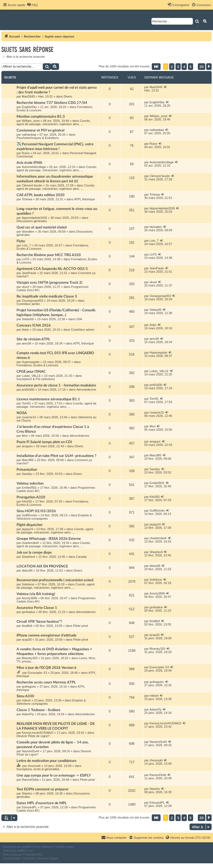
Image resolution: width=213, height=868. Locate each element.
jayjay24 (27, 529)
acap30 (27, 640)
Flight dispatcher (30, 525)
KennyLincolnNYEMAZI (38, 733)
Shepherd (28, 557)
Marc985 (28, 460)
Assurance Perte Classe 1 (37, 608)
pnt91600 (28, 390)
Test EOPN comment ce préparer (43, 789)
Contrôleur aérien (28, 304)
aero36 (26, 343)
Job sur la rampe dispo (34, 553)
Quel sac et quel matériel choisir (42, 227)
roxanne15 (29, 417)
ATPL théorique (85, 199)
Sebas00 (28, 319)
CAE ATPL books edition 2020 (41, 195)
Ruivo (26, 153)
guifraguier (29, 686)
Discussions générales (32, 221)
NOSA (22, 413)
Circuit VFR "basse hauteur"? (39, 622)
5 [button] (191, 67)
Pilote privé (81, 626)
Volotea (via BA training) (36, 594)
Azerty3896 (30, 598)
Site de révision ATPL (33, 339)
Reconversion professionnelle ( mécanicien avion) (55, 580)
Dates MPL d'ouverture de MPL (42, 803)
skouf (25, 287)
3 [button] (178, 67)
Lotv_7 (26, 245)
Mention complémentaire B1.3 (41, 117)
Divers (68, 96)
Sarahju (27, 474)
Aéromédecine (86, 390)
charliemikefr (30, 543)
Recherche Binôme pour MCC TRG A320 (49, 255)
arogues (27, 446)
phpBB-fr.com (25, 851)
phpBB (26, 847)
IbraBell (27, 626)
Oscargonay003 (33, 301)
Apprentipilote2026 (34, 218)
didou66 (27, 570)
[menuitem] (32, 5)
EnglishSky (29, 107)
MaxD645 (28, 96)
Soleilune (28, 584)
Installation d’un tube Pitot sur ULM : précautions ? (56, 456)
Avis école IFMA (29, 163)
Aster (25, 330)
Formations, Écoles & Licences (37, 365)
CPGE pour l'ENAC (31, 372)
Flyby (21, 241)
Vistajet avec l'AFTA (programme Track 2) (50, 283)
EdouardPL (29, 807)
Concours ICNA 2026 (34, 325)
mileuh (26, 700)
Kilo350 (27, 501)
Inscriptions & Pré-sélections (36, 379)
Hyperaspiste (31, 362)
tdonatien (28, 232)
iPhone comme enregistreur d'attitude (46, 635)
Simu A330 (25, 696)
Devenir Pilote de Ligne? (33, 736)
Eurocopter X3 (37, 673)
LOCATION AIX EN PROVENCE (42, 566)
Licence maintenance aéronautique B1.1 (48, 399)
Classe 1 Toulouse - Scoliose (38, 710)
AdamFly (28, 714)
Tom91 (26, 403)
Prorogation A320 (31, 497)
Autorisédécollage (34, 167)
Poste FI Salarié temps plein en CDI (44, 442)
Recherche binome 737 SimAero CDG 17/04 (52, 103)
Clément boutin (32, 185)
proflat (14, 855)
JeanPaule (29, 273)
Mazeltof (31, 855)
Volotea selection (30, 483)
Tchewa (27, 199)
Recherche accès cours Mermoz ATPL (46, 682)
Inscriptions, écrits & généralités (38, 769)
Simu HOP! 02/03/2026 (36, 511)
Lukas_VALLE (31, 376)
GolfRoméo (30, 515)
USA (79, 319)
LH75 (25, 259)
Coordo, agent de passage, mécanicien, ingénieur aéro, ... (54, 122)
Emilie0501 (29, 488)
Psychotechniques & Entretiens (38, 138)
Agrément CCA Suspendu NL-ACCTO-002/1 (52, 269)
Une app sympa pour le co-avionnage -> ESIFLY (54, 775)
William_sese (31, 121)
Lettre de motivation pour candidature (46, 761)
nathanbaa (29, 135)
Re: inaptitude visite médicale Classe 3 (47, 296)
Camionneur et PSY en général (40, 130)
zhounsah (34, 766)
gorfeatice (28, 612)
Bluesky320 (30, 658)
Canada (81, 557)
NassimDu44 (30, 751)
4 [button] (184, 67)
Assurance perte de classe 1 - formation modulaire (56, 385)
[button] (156, 67)
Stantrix (27, 793)
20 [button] (202, 67)
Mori (25, 436)
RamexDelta (30, 780)
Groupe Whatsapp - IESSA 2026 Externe (49, 539)
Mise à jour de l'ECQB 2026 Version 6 (46, 668)
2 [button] (172, 67)
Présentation (27, 470)
